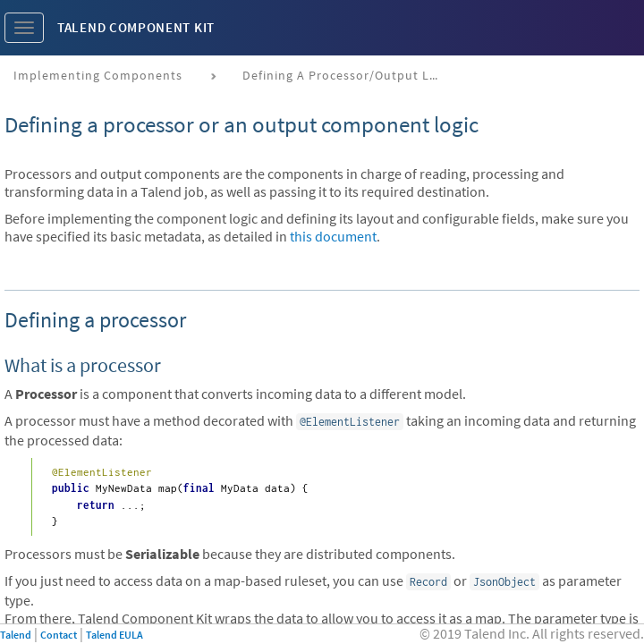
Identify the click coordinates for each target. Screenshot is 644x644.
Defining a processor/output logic (347, 75)
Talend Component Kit (136, 27)
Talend (16, 635)
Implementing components (98, 75)
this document (333, 236)
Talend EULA (114, 635)
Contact (59, 635)
